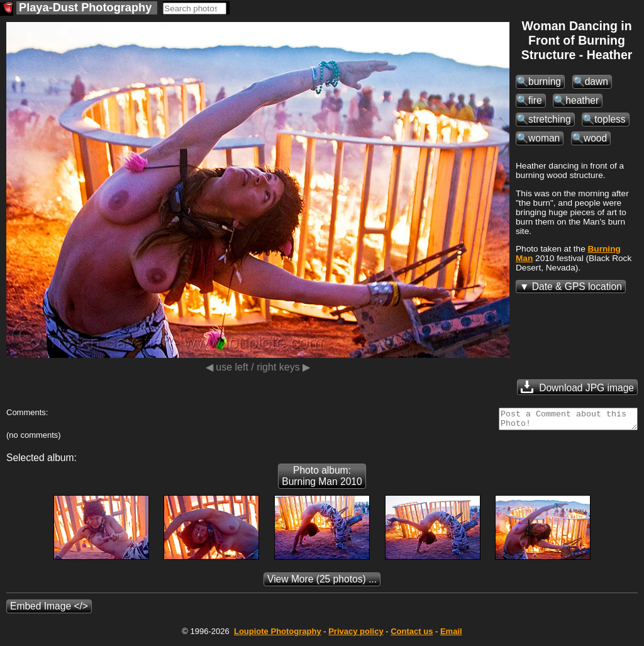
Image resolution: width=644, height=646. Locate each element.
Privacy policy (356, 635)
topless (610, 119)
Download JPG (577, 387)
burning (545, 81)
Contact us (412, 635)
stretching (550, 119)
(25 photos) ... (322, 583)
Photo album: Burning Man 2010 (322, 480)
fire (535, 100)
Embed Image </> (49, 610)
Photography (278, 635)
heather (582, 100)
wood (595, 138)
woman (544, 138)
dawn (597, 81)
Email (451, 635)
